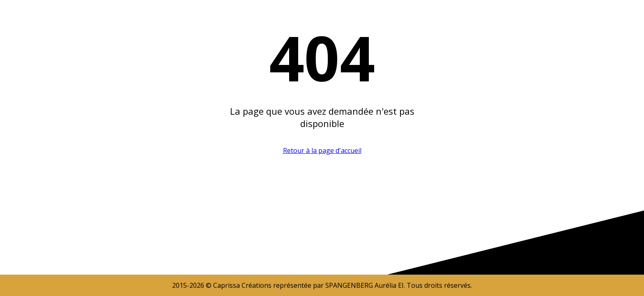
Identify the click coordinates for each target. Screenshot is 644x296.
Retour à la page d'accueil (322, 150)
